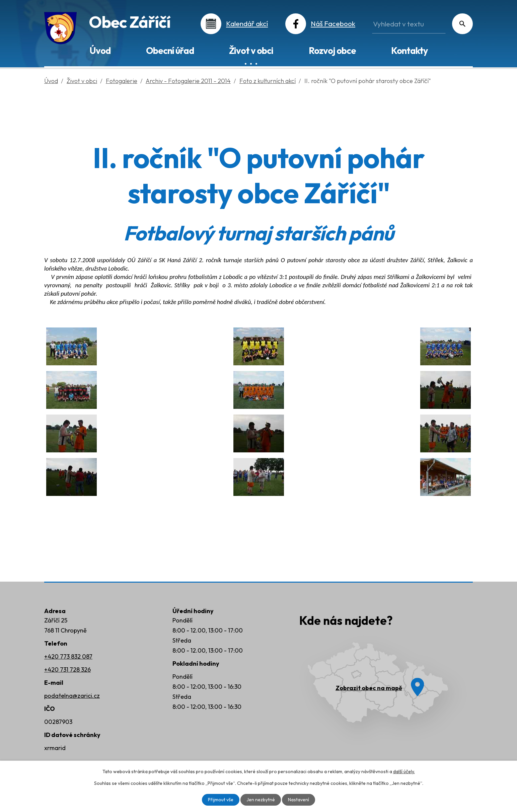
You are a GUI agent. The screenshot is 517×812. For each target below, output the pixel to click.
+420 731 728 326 (67, 670)
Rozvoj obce (332, 51)
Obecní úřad (170, 51)
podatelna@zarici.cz (72, 696)
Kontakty (409, 51)
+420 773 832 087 (68, 656)
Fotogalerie (122, 81)
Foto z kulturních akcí (268, 81)
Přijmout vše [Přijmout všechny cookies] (221, 800)
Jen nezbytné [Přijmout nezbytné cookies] (261, 800)
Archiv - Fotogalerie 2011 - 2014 (188, 81)
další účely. (404, 771)
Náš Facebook (333, 23)
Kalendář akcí (247, 23)
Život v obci (251, 51)
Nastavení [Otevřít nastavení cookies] (299, 800)
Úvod (100, 51)
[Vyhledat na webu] (409, 24)
